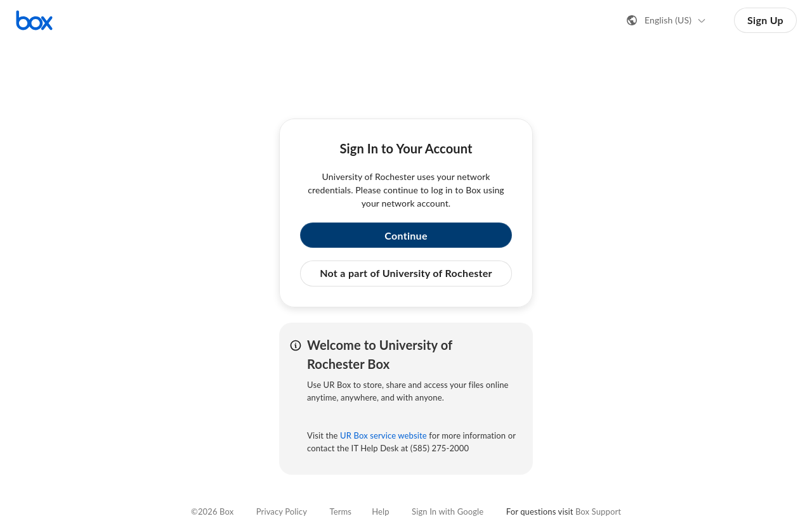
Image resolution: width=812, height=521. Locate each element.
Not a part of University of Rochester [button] (406, 273)
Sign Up (765, 20)
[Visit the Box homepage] (34, 20)
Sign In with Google (448, 511)
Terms (340, 511)
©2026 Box (212, 511)
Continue (406, 235)
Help (380, 511)
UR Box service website (383, 435)
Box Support (598, 511)
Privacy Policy (282, 511)
